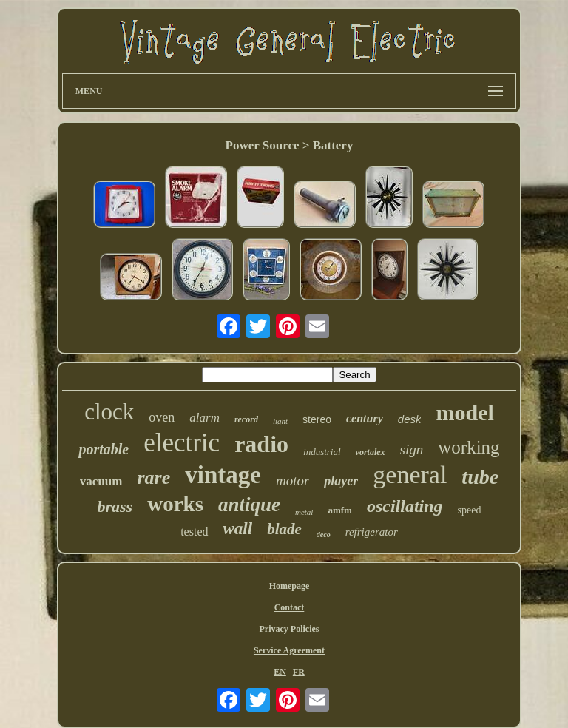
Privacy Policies (289, 629)
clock (109, 412)
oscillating (405, 506)
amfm (340, 510)
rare (153, 478)
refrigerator (372, 532)
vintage (223, 475)
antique (249, 505)
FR (299, 672)
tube (480, 477)
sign (412, 449)
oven (162, 417)
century (365, 418)
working (469, 447)
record (246, 419)
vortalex (371, 452)
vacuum (101, 481)
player (341, 481)
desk (410, 419)
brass (115, 506)
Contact (290, 607)
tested (194, 532)
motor (293, 481)
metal (304, 512)
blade (284, 529)
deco (324, 535)
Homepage (290, 586)
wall (238, 529)
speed (470, 510)
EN (280, 672)
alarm (204, 418)
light (280, 421)
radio (261, 444)
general (410, 475)
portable (104, 449)
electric (182, 443)
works (175, 504)
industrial (322, 452)
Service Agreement (289, 650)
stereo (317, 419)
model (464, 412)
